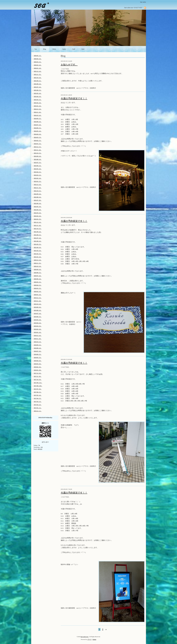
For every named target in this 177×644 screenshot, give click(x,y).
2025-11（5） (38, 74)
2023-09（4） (38, 156)
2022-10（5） (38, 191)
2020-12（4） (38, 260)
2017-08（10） (38, 386)
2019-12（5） (38, 298)
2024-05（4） (38, 131)
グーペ (89, 639)
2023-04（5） (38, 172)
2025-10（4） (38, 78)
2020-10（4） (38, 266)
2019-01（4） (38, 332)
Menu (54, 49)
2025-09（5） (38, 81)
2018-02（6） (38, 367)
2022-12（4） (38, 184)
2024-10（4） (38, 115)
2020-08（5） (38, 273)
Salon (64, 49)
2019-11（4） (38, 301)
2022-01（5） (38, 219)
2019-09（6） (38, 307)
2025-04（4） (38, 96)
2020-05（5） (38, 282)
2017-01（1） (38, 408)
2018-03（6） (38, 364)
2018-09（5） (38, 345)
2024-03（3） (38, 137)
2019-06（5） (38, 317)
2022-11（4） (38, 188)
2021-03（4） (38, 251)
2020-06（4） (38, 279)
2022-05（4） (38, 206)
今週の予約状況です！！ (74, 98)
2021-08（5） (38, 235)
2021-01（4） (38, 257)
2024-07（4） (38, 125)
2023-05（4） (38, 169)
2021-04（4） (38, 247)
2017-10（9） (38, 379)
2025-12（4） (38, 71)
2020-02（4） (38, 291)
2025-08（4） (38, 84)
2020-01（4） (38, 295)
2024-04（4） (38, 134)
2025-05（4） (38, 93)
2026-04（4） (38, 59)
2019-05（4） (38, 320)
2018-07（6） (38, 351)
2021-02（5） (38, 254)
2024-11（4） (38, 112)
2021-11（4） (38, 225)
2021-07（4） (38, 238)
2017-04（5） (38, 398)
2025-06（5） (38, 90)
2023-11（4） (38, 150)
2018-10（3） (38, 342)
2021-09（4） (38, 232)
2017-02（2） (38, 405)
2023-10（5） (38, 153)
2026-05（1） (38, 56)
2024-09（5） (38, 118)
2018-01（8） (38, 370)
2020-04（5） (38, 285)
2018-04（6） (38, 361)
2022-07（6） (38, 200)
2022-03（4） (38, 213)
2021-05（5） (38, 244)
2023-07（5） (38, 162)
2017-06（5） (38, 392)
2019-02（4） (38, 329)
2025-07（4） (38, 87)
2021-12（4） (38, 222)
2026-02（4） (38, 65)
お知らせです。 (69, 65)
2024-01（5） (38, 144)
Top (36, 49)
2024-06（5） (38, 128)
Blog (45, 49)
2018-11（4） (38, 339)
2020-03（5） (38, 288)
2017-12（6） (38, 373)
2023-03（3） (38, 175)
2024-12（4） (38, 109)
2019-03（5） (38, 326)
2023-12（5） (38, 147)
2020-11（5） (38, 263)
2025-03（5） (38, 100)
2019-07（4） (38, 313)
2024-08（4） (38, 122)
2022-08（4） (38, 197)
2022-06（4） (38, 203)
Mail (83, 49)
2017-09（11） (38, 383)
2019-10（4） (38, 304)
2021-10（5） (38, 228)
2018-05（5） (38, 357)
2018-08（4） (38, 348)
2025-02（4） (38, 103)
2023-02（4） (38, 178)
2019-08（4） (38, 310)
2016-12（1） (38, 411)
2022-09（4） (38, 194)
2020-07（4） (38, 276)
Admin (94, 639)
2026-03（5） (38, 62)
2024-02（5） (38, 140)
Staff (74, 49)
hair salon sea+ (85, 637)
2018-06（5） (38, 354)
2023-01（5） (38, 181)
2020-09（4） (38, 269)
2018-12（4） (38, 335)
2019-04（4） (38, 323)
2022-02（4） (38, 216)
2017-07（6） (38, 389)
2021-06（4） (38, 241)
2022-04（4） (38, 210)
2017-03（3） (38, 401)
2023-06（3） (38, 166)
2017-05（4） (38, 395)
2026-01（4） (38, 68)
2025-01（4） (38, 106)
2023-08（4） (38, 159)
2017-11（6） (38, 376)
